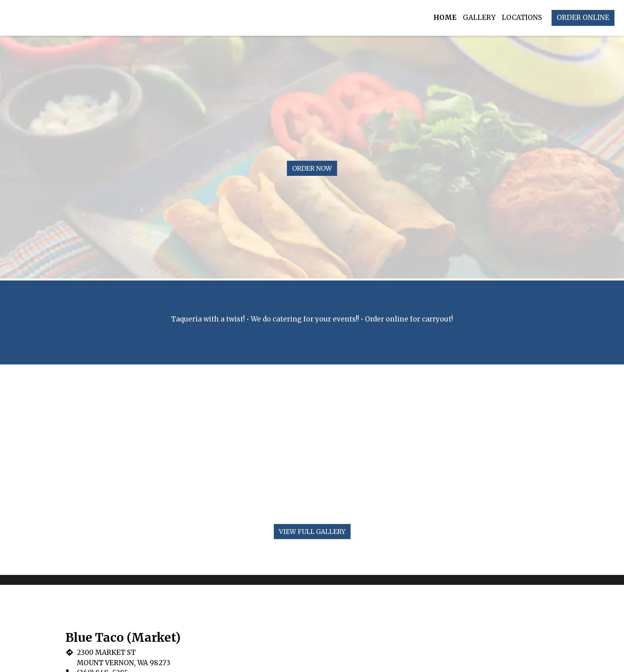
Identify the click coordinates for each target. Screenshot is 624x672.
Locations (522, 18)
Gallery (479, 18)
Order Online (583, 18)
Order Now (312, 168)
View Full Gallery (312, 532)
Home (445, 18)
